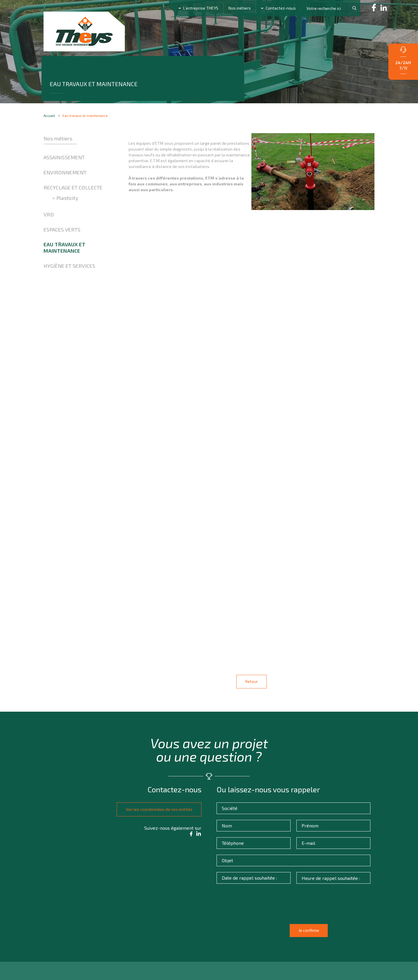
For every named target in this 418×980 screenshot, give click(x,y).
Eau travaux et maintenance (64, 267)
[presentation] (265, 912)
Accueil (49, 130)
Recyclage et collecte (73, 206)
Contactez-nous (281, 8)
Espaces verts (62, 248)
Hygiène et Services (69, 285)
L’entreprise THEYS (201, 8)
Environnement (65, 191)
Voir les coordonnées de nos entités (155, 812)
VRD (49, 234)
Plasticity (67, 217)
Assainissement (64, 176)
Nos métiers (240, 8)
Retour (252, 686)
